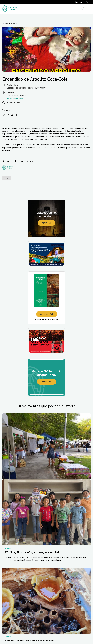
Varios (7, 178)
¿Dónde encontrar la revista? (46, 319)
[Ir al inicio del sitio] (10, 11)
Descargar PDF (47, 314)
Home (6, 24)
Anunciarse (80, 2)
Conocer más (47, 382)
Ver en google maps (15, 98)
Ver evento (46, 223)
